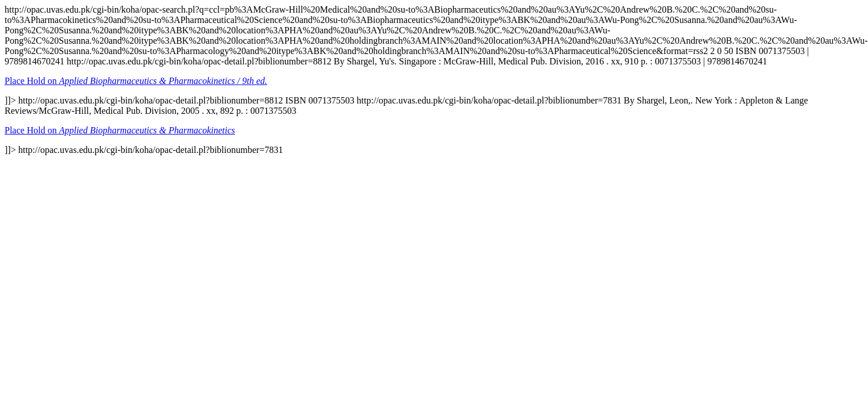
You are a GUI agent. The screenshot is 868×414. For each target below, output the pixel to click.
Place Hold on (136, 81)
